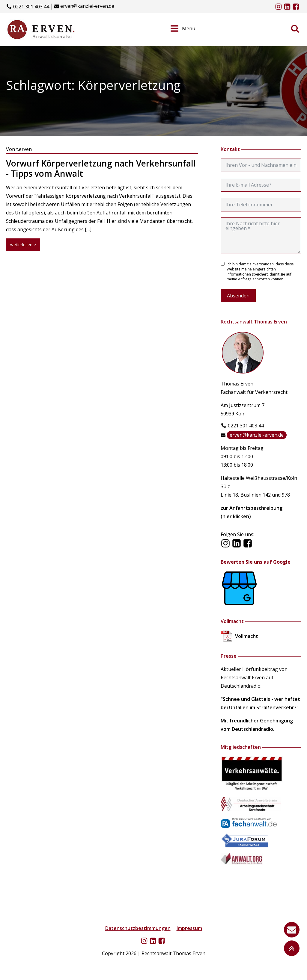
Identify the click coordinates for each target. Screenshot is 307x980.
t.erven (24, 149)
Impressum (189, 928)
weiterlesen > (23, 245)
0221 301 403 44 (31, 7)
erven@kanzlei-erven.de (87, 6)
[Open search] (295, 28)
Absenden (238, 296)
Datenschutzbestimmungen (138, 928)
